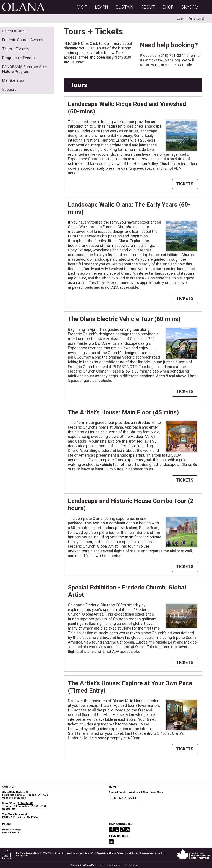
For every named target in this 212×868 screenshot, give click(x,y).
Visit (82, 7)
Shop (168, 7)
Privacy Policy (131, 865)
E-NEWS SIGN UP (124, 798)
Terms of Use (114, 865)
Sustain (125, 7)
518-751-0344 (38, 806)
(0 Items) (196, 19)
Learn (101, 7)
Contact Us (9, 809)
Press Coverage (12, 830)
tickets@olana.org (165, 60)
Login (181, 19)
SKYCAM (190, 7)
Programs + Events (18, 58)
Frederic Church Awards (23, 40)
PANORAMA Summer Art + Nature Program (25, 69)
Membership (13, 80)
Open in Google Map (14, 798)
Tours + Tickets (16, 49)
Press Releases (12, 833)
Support (9, 89)
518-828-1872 (26, 803)
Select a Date (13, 31)
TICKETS (185, 184)
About (148, 7)
